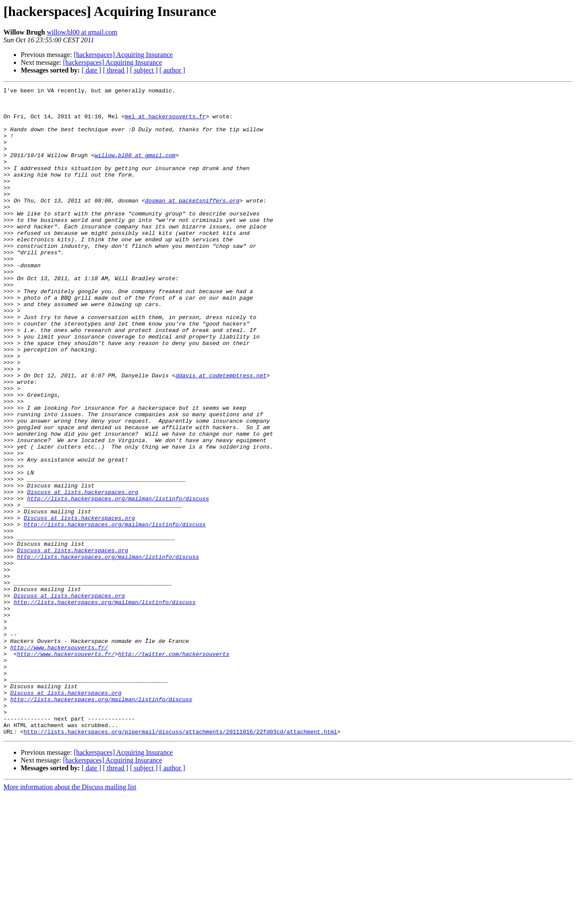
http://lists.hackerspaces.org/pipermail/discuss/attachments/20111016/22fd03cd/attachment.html (180, 861)
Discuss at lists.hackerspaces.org (83, 573)
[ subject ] (144, 70)
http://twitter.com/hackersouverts (173, 768)
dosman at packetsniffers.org (192, 224)
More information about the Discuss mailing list (70, 916)
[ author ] (172, 70)
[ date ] (91, 70)
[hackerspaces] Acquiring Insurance (123, 55)
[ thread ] (116, 70)
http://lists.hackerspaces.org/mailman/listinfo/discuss (118, 581)
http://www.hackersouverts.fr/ (59, 760)
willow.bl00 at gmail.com (82, 32)
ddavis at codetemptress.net (221, 434)
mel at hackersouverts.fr (165, 123)
